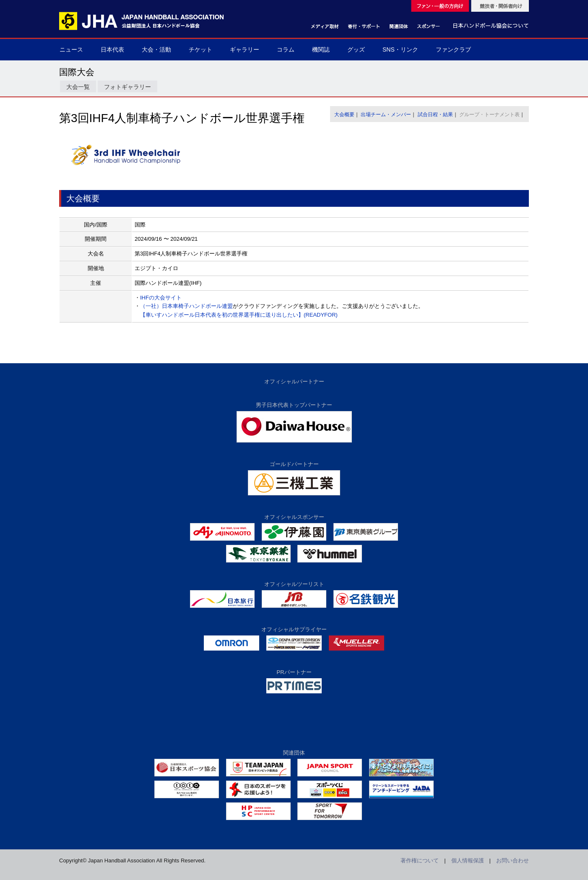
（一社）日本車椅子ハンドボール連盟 (186, 306)
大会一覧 (78, 87)
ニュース (71, 49)
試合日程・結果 (435, 115)
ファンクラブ (453, 49)
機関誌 (321, 49)
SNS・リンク (400, 49)
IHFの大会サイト (161, 298)
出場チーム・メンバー (386, 115)
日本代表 (112, 49)
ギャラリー (245, 49)
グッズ (356, 49)
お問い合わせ (513, 860)
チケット (200, 49)
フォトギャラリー (127, 87)
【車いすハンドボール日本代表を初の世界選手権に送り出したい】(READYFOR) (239, 315)
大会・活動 (156, 49)
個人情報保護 (468, 860)
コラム (286, 49)
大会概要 (344, 115)
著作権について (420, 860)
